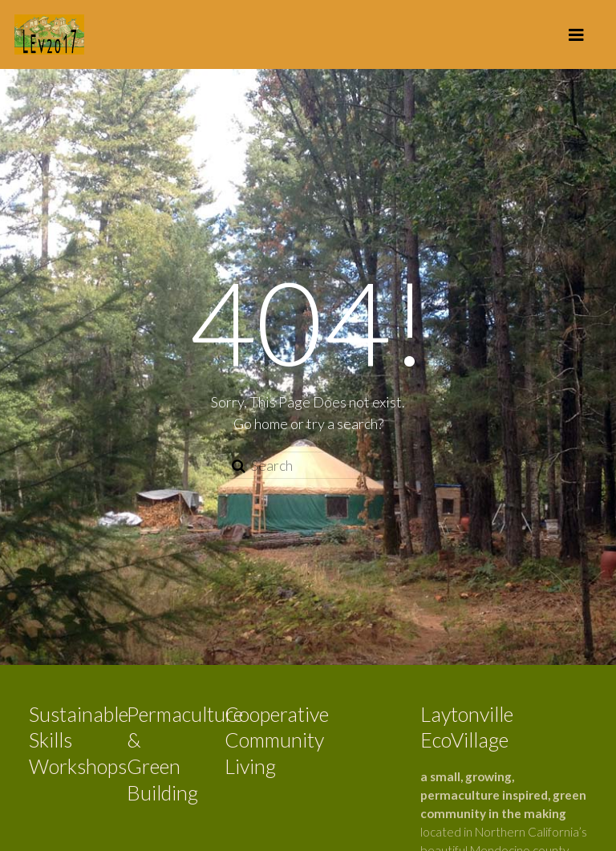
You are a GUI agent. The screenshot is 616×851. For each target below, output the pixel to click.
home (271, 423)
